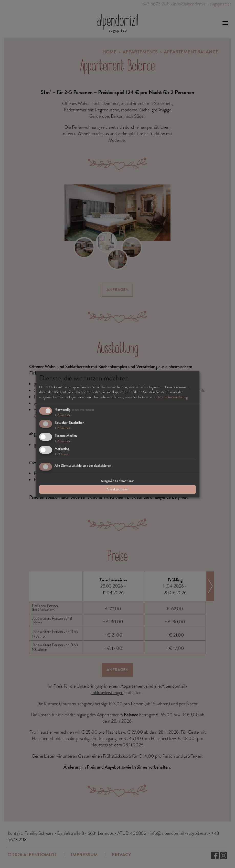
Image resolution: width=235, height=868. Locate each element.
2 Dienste (63, 415)
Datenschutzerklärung (172, 397)
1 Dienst (62, 454)
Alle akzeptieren (117, 489)
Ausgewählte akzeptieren (118, 481)
